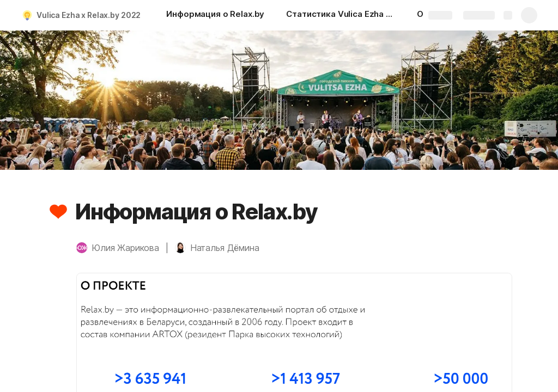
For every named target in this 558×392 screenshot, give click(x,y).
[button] (58, 212)
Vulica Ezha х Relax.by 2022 (89, 15)
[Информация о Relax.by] (215, 15)
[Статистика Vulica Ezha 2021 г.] (341, 15)
